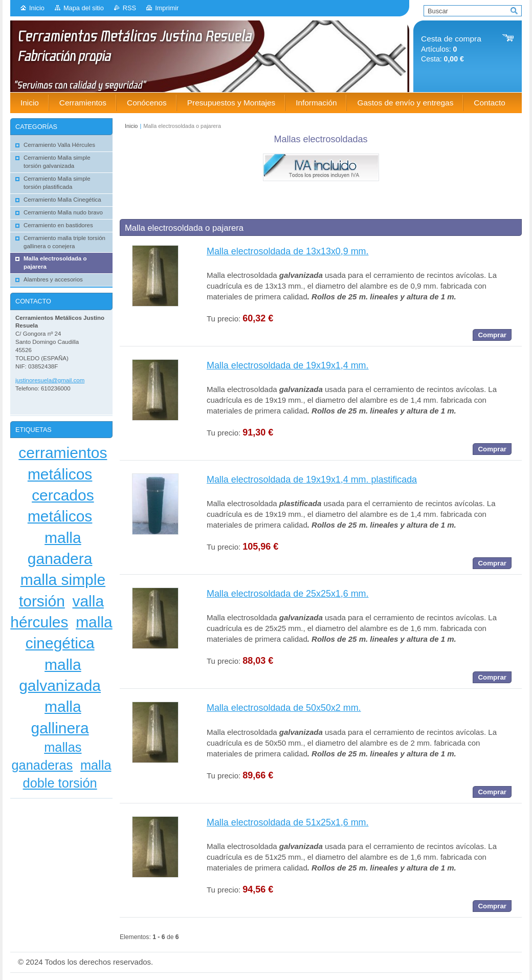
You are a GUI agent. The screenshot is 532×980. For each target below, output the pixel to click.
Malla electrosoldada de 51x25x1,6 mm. (288, 822)
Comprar (492, 335)
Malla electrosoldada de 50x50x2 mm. (284, 708)
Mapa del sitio (84, 8)
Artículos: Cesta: (451, 49)
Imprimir (167, 8)
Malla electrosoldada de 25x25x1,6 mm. (288, 594)
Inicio (37, 8)
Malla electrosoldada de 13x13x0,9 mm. (288, 251)
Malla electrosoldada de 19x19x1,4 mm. (288, 365)
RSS (129, 8)
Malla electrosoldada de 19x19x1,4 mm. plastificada (312, 480)
